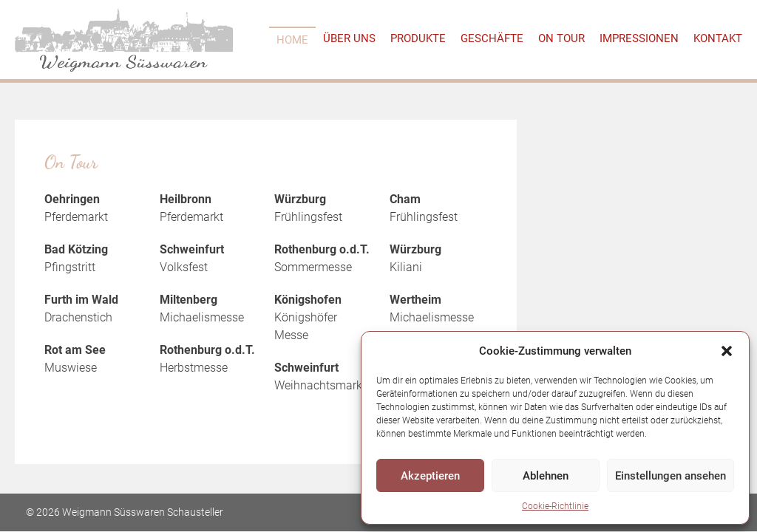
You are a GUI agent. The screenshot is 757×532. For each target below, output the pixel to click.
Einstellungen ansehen (671, 476)
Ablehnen (546, 476)
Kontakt (718, 38)
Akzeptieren (430, 476)
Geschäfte (492, 38)
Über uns (349, 38)
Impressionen (639, 38)
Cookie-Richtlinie (555, 506)
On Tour (561, 38)
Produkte (418, 38)
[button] (727, 351)
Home (292, 40)
